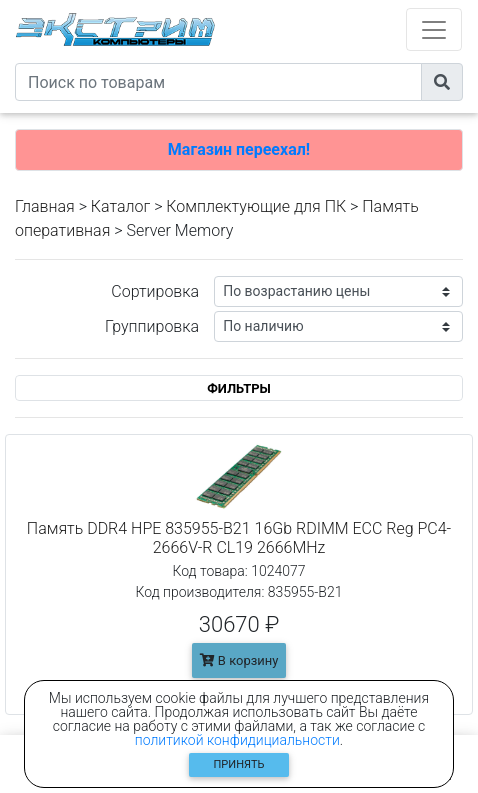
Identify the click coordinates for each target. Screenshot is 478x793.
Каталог (120, 206)
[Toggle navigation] (434, 29)
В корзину (239, 660)
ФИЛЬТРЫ (239, 388)
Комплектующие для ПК (256, 206)
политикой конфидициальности (237, 740)
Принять (239, 764)
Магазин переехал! (239, 149)
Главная (45, 206)
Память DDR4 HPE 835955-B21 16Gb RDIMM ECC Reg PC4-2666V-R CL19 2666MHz (239, 538)
